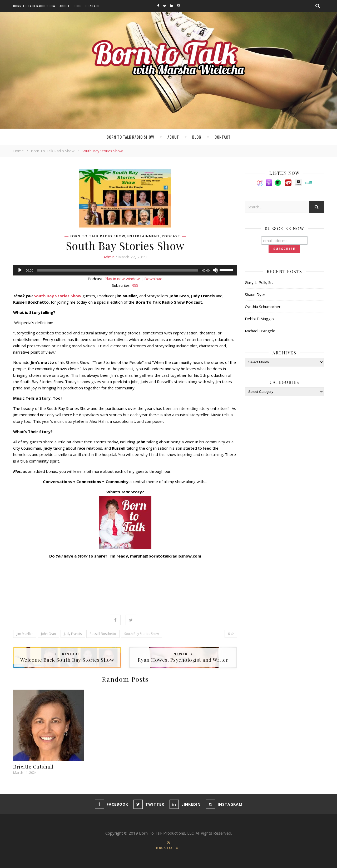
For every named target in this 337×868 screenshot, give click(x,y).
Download (153, 279)
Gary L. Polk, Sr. (259, 282)
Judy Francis (73, 634)
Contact (93, 6)
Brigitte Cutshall (33, 766)
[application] (125, 270)
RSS (135, 285)
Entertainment (144, 236)
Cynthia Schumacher (263, 307)
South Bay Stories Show (142, 634)
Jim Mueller (25, 634)
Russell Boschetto (103, 634)
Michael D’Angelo (260, 331)
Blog (78, 6)
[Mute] (215, 270)
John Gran (48, 634)
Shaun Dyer (255, 294)
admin (109, 257)
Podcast (171, 236)
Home (18, 151)
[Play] (20, 270)
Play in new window (122, 279)
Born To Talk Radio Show (34, 6)
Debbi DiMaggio (259, 319)
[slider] (118, 270)
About (65, 6)
